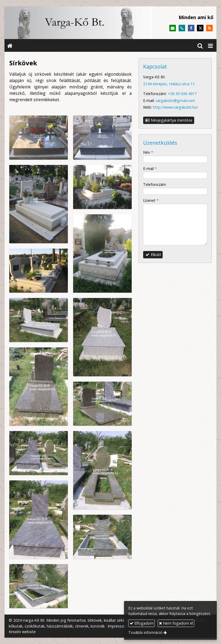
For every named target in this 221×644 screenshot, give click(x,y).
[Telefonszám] (182, 28)
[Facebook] (191, 28)
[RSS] (209, 28)
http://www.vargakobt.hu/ (175, 107)
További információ (145, 632)
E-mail (150, 169)
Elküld (153, 255)
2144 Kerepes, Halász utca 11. (169, 84)
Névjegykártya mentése (169, 120)
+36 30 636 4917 (182, 94)
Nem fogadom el (176, 623)
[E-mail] (173, 28)
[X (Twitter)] (200, 28)
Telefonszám (154, 184)
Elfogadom (142, 623)
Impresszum (118, 626)
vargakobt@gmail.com (175, 101)
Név (148, 152)
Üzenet (151, 200)
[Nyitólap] (78, 23)
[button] (210, 45)
